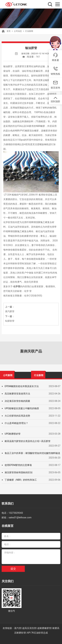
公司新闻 (8, 375)
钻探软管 (10, 321)
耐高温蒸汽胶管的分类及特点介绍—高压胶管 (28, 441)
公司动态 (18, 31)
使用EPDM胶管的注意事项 (18, 465)
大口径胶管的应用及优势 (17, 416)
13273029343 (16, 513)
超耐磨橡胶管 (44, 628)
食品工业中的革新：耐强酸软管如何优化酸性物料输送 (32, 453)
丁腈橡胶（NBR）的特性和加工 (21, 480)
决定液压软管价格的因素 (17, 401)
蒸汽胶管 (10, 311)
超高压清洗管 (29, 628)
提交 (13, 569)
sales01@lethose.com (20, 517)
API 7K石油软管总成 (37, 633)
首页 (9, 31)
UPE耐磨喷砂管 (13, 434)
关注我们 (8, 581)
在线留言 (8, 526)
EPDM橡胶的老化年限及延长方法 (22, 386)
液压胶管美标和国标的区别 (19, 472)
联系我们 (8, 503)
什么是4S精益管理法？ (16, 423)
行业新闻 (29, 31)
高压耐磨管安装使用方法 (17, 394)
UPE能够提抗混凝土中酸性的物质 (22, 408)
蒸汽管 (18, 628)
